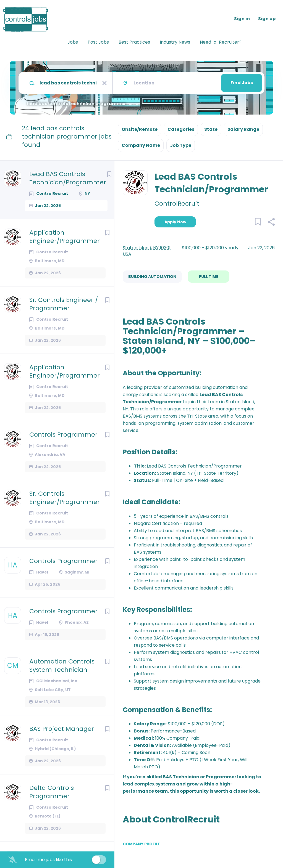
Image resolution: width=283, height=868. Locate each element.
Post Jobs (98, 42)
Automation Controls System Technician (62, 666)
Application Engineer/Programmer (65, 237)
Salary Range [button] (243, 129)
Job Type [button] (181, 145)
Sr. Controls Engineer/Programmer (65, 498)
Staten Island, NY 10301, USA (147, 251)
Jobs (73, 42)
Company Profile (141, 844)
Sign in (242, 19)
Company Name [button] (141, 145)
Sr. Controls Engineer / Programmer (64, 304)
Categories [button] (181, 129)
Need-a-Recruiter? (221, 42)
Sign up (267, 19)
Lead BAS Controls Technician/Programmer (68, 178)
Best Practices (134, 42)
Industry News (175, 42)
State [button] (211, 129)
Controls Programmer (63, 435)
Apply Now (175, 222)
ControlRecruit (177, 204)
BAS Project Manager (62, 729)
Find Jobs (242, 83)
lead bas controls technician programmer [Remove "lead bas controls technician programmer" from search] (76, 104)
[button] (271, 223)
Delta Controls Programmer (52, 792)
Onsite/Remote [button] (140, 129)
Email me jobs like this (48, 860)
